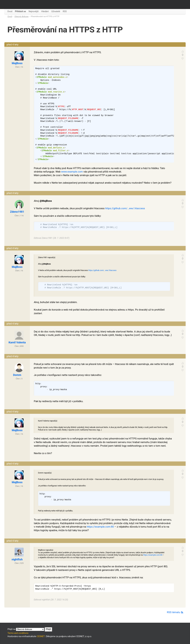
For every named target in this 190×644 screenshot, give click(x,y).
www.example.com (72, 172)
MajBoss (17, 63)
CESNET (41, 636)
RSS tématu (175, 612)
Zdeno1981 (17, 212)
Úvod (10, 16)
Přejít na (30, 629)
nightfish (17, 559)
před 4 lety (13, 45)
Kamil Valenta (17, 342)
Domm (17, 375)
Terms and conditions (18, 633)
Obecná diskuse (21, 16)
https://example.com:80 (100, 527)
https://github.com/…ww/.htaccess (125, 208)
